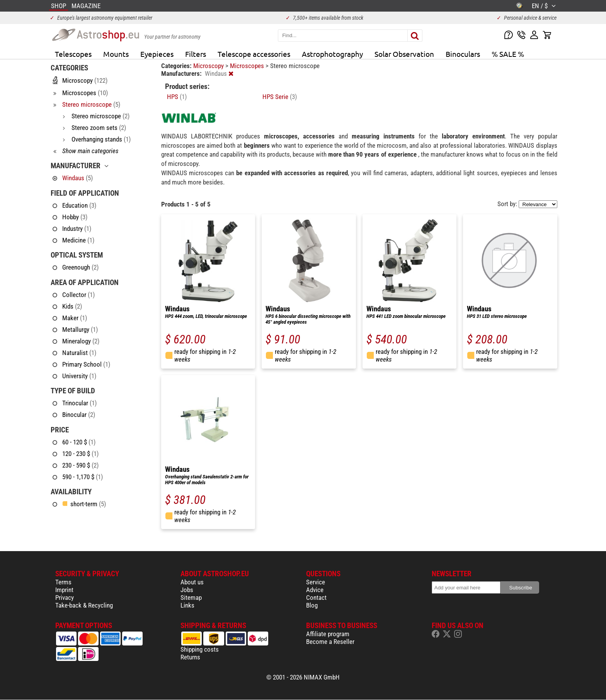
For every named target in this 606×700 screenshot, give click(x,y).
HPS (177, 97)
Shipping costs (200, 649)
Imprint (64, 590)
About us (192, 582)
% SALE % (508, 54)
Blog (312, 605)
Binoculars (463, 54)
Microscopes (248, 66)
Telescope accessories (254, 54)
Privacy (65, 598)
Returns (190, 657)
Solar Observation (404, 54)
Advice (315, 590)
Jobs (187, 590)
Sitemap (191, 598)
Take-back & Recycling (84, 605)
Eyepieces (157, 54)
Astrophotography (332, 54)
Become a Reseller (330, 642)
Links (187, 605)
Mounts (116, 54)
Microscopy (209, 66)
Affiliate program (328, 634)
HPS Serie (280, 97)
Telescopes (73, 54)
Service (316, 582)
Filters (196, 54)
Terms (63, 582)
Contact (316, 598)
